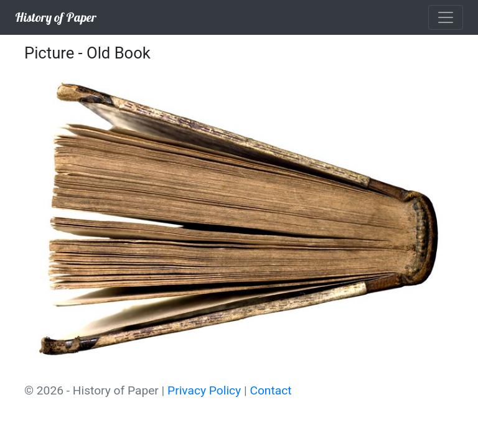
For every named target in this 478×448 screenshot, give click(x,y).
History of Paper (56, 17)
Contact (270, 390)
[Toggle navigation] (446, 17)
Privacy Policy (204, 390)
